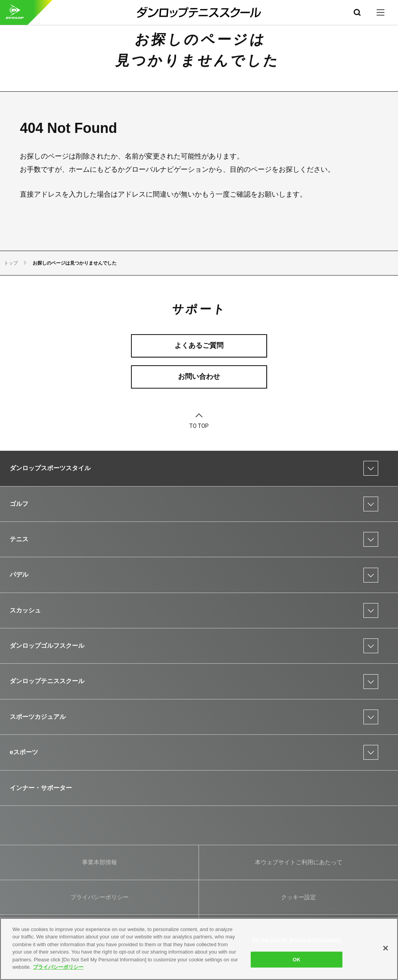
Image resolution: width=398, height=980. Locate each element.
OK (297, 959)
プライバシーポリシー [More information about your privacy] (58, 967)
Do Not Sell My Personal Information (296, 940)
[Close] (386, 948)
